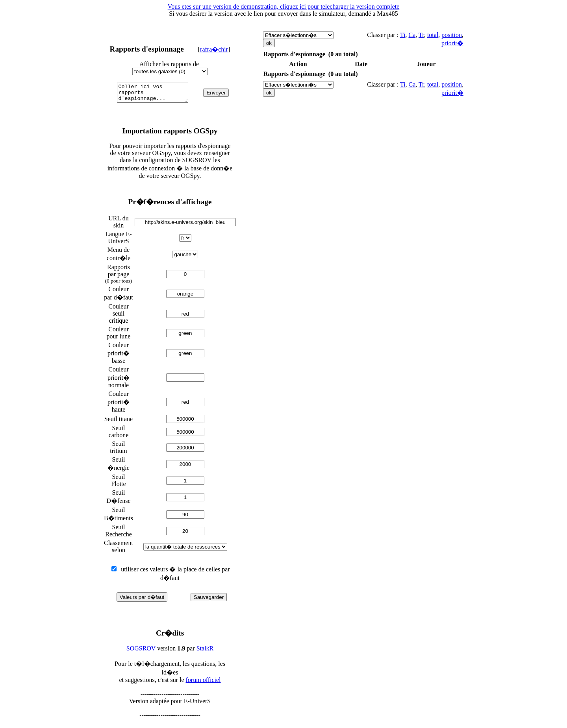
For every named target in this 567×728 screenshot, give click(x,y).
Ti (403, 35)
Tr (421, 35)
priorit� (452, 43)
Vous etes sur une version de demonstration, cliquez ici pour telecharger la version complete (284, 6)
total (433, 35)
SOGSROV (141, 652)
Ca (412, 35)
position (452, 35)
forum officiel (203, 683)
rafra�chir (214, 49)
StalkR (205, 652)
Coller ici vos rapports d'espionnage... (154, 94)
